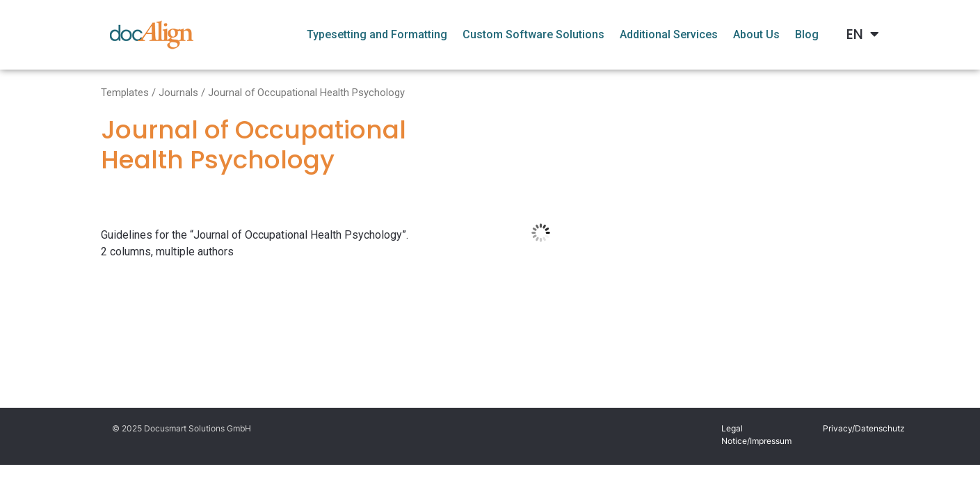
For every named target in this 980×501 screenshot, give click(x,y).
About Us (756, 34)
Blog (807, 34)
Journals (178, 93)
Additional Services (669, 34)
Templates (125, 93)
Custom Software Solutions (533, 34)
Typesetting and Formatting (377, 34)
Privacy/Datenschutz (864, 428)
